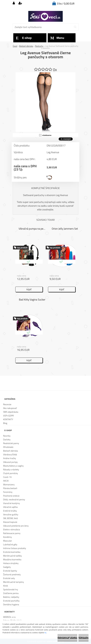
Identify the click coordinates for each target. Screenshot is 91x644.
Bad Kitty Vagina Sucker (32, 300)
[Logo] (45, 16)
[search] (75, 27)
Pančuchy (39, 46)
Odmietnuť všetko (67, 638)
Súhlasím (83, 638)
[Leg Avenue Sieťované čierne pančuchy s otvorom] (45, 74)
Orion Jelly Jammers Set (65, 229)
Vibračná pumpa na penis (32, 229)
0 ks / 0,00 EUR (66, 4)
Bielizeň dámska (26, 46)
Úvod (15, 46)
